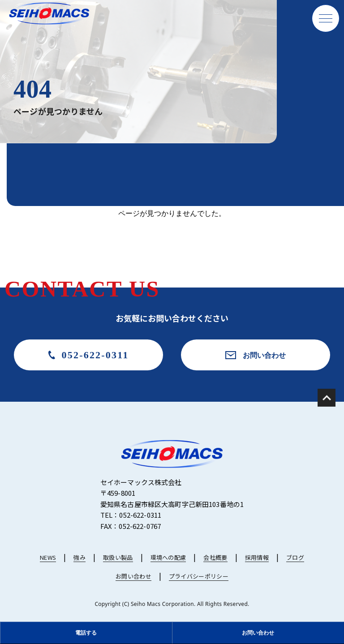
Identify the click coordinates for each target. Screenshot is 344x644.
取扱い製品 (118, 557)
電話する (86, 633)
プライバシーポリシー (199, 576)
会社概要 (215, 557)
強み (80, 557)
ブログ (295, 557)
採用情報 (257, 557)
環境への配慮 (168, 557)
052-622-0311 (95, 355)
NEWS (48, 557)
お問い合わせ (264, 355)
